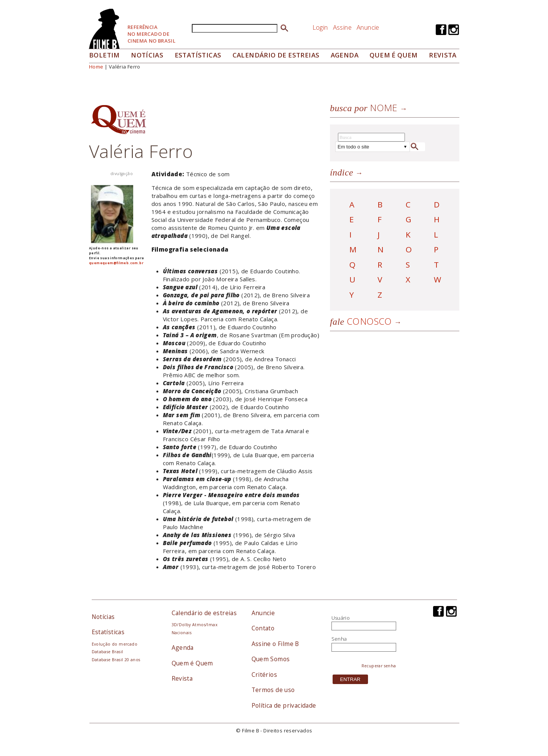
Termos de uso (273, 690)
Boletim (104, 55)
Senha (339, 639)
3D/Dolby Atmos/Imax (194, 625)
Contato (263, 628)
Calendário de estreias (204, 613)
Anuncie (368, 27)
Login (320, 27)
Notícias (147, 55)
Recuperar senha (379, 666)
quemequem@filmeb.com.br (116, 263)
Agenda (345, 55)
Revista (443, 55)
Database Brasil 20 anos (116, 660)
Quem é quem (393, 55)
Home (96, 67)
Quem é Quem (192, 663)
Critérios (264, 675)
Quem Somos (271, 659)
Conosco (361, 321)
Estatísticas (198, 55)
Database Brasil (108, 652)
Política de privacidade (284, 705)
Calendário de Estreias (276, 55)
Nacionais (182, 633)
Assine (342, 27)
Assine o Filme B (275, 644)
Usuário (341, 618)
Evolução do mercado (115, 644)
